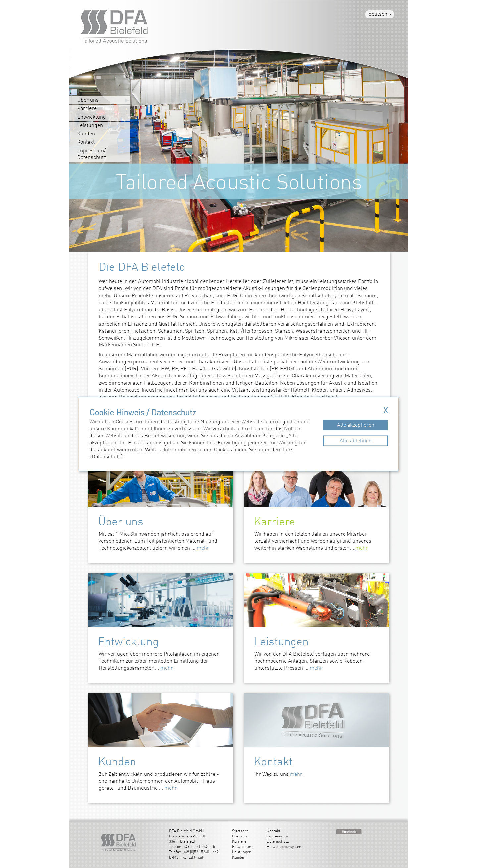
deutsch (378, 14)
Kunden (86, 134)
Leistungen (90, 126)
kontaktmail (193, 858)
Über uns (88, 100)
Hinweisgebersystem (285, 847)
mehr (203, 548)
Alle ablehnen (356, 441)
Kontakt (86, 142)
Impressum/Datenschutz (92, 154)
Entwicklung (92, 117)
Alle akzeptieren (356, 425)
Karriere (87, 109)
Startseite (240, 831)
